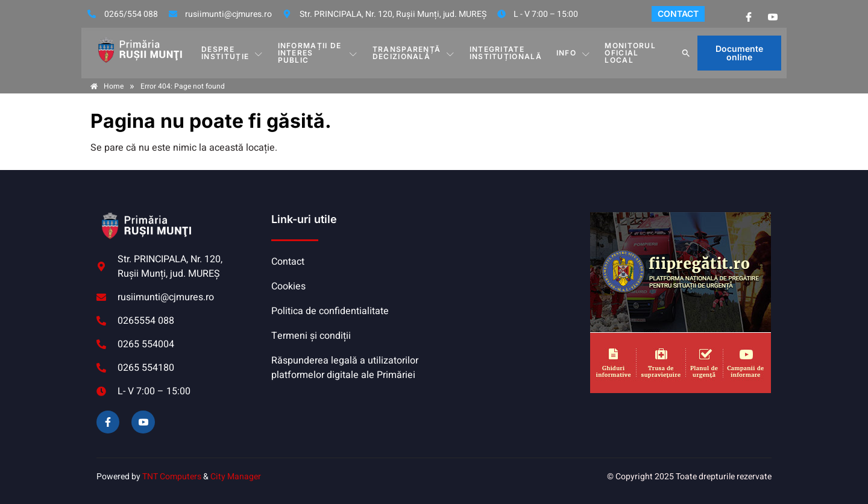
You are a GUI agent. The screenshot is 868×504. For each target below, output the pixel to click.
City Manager (236, 477)
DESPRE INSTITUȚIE (232, 53)
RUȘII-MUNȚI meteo (509, 257)
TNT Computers (172, 477)
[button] (686, 53)
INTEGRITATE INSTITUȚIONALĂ (506, 53)
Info (574, 53)
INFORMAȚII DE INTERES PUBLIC (318, 53)
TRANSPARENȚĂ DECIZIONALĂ (414, 53)
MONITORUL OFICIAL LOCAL (630, 53)
